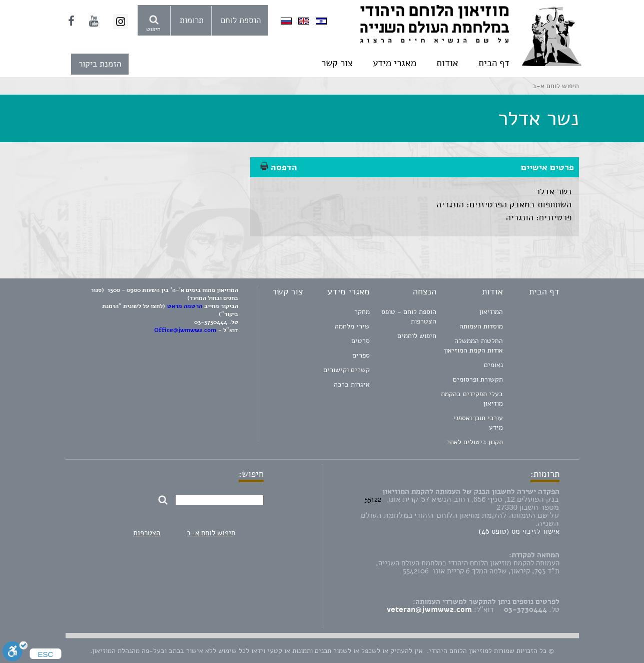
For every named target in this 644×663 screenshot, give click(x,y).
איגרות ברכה (352, 384)
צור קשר (337, 63)
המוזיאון (491, 312)
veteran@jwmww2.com (429, 609)
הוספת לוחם (241, 20)
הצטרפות (147, 533)
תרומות (192, 20)
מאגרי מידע (395, 63)
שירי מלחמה (352, 326)
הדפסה (279, 167)
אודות (447, 63)
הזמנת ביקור (100, 64)
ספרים (361, 355)
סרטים (361, 341)
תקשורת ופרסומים (478, 379)
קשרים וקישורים (347, 370)
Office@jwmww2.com (185, 330)
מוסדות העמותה (481, 326)
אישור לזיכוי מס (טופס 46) (519, 531)
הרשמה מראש (185, 306)
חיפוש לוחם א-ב (211, 533)
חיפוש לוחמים (417, 336)
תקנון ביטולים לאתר (475, 442)
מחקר (362, 312)
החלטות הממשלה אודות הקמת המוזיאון (473, 346)
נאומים (493, 365)
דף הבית (494, 63)
